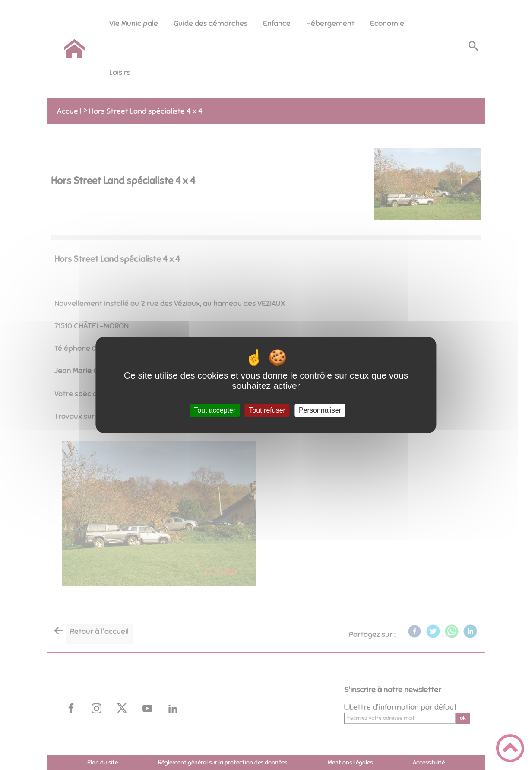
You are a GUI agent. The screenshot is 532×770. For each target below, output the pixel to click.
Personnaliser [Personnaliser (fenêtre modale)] (320, 410)
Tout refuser (267, 410)
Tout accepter (215, 410)
